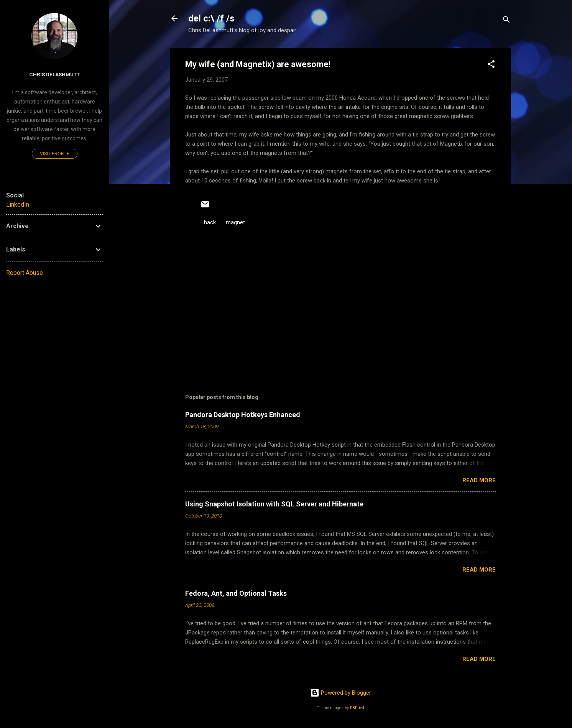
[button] (491, 65)
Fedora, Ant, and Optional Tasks (236, 593)
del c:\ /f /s (211, 18)
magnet (235, 222)
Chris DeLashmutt (54, 74)
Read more (479, 480)
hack (210, 222)
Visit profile (55, 154)
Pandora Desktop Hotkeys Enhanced (243, 415)
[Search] (506, 21)
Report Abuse (25, 273)
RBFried (357, 708)
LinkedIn (18, 205)
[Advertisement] (340, 308)
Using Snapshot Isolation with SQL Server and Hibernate (274, 504)
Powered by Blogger (341, 693)
